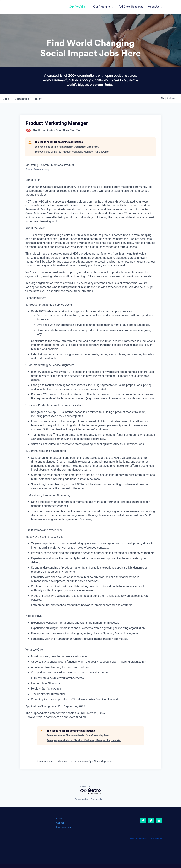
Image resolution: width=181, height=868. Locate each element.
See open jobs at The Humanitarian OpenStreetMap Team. (67, 147)
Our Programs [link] (102, 7)
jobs (6, 99)
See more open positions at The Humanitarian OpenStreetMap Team (75, 761)
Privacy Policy (157, 839)
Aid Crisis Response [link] (131, 7)
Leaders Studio (64, 827)
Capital (60, 823)
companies (22, 99)
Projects (61, 819)
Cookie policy (97, 799)
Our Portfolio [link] (77, 7)
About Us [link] (154, 7)
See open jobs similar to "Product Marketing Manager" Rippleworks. (72, 152)
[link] (33, 7)
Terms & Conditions (139, 839)
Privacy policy (81, 799)
